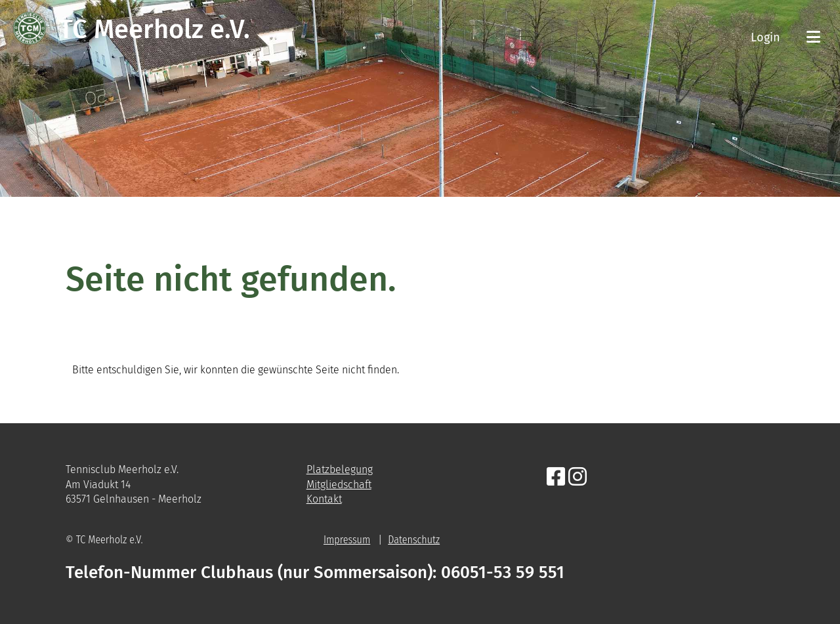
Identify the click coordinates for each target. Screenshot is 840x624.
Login (766, 37)
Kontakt (324, 499)
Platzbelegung (340, 469)
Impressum (347, 540)
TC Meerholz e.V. (155, 30)
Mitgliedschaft (339, 485)
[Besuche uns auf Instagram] (577, 477)
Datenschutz (414, 540)
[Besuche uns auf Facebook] (556, 477)
